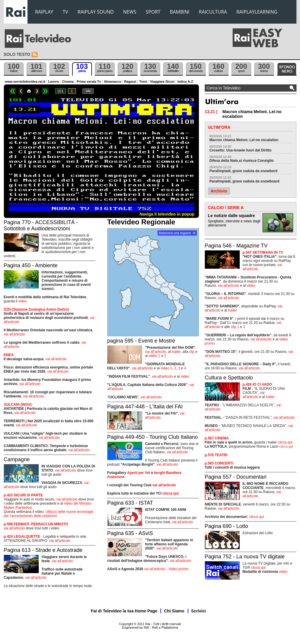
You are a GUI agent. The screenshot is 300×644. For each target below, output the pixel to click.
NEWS (130, 12)
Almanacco (112, 81)
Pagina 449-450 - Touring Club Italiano (153, 437)
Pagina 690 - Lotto (227, 526)
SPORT (153, 12)
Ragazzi (130, 81)
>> (45, 91)
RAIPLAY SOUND (95, 12)
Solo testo (17, 54)
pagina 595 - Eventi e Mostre (141, 341)
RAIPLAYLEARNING (257, 12)
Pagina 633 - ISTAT (130, 503)
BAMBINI (180, 12)
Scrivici (199, 611)
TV (65, 12)
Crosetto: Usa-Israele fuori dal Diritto (241, 150)
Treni (143, 81)
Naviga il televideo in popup (167, 214)
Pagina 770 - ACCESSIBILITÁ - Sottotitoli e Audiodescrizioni (41, 225)
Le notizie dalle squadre (232, 216)
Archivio (219, 191)
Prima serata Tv (89, 81)
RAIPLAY (44, 12)
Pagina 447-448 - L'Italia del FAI (145, 407)
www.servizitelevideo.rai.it (25, 81)
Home (29, 91)
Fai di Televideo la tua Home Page (124, 611)
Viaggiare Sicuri (162, 81)
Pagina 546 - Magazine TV (236, 246)
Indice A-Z (185, 81)
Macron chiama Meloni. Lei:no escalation (244, 140)
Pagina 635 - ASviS (130, 533)
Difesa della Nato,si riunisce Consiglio (242, 161)
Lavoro (54, 81)
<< (13, 91)
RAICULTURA (213, 12)
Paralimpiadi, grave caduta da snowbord (244, 171)
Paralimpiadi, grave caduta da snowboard (245, 181)
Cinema (68, 81)
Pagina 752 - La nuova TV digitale (245, 557)
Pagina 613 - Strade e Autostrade (43, 550)
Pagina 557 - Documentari (236, 477)
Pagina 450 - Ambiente (31, 265)
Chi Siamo (174, 611)
